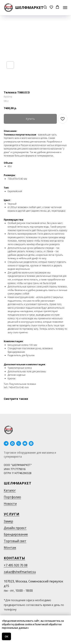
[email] (25, 443)
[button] (45, 7)
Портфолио (12, 497)
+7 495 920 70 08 (16, 565)
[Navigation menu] (65, 8)
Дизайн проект (15, 528)
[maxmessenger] (12, 443)
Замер (8, 521)
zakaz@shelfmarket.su (20, 572)
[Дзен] (31, 443)
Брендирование (16, 534)
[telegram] (6, 443)
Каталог (10, 490)
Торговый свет (15, 541)
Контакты (14, 558)
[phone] (19, 443)
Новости (10, 504)
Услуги (12, 514)
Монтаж (10, 548)
